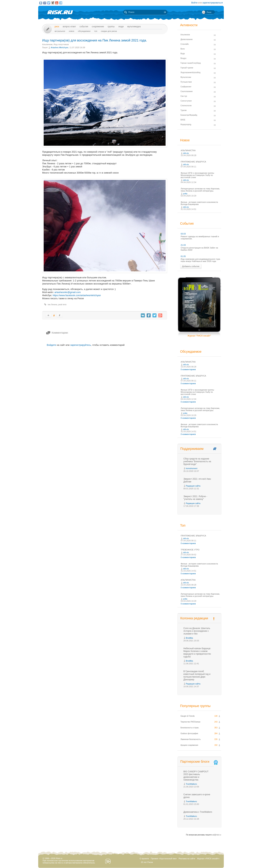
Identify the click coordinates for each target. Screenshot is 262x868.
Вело (183, 49)
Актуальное (60, 31)
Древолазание (187, 39)
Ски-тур (184, 96)
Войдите (51, 345)
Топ (96, 31)
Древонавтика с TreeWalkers (198, 812)
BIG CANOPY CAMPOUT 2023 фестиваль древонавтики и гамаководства (196, 776)
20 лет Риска (147, 862)
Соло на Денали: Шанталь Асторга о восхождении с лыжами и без (197, 631)
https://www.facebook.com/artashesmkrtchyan (77, 295)
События (84, 27)
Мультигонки (186, 77)
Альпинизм (47, 44)
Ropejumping (186, 125)
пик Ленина (52, 305)
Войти (194, 3)
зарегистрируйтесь (81, 345)
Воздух (183, 58)
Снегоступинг (186, 101)
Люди (121, 27)
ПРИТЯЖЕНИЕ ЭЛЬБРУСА (193, 162)
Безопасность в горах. (190, 728)
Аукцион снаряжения (189, 745)
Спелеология (186, 106)
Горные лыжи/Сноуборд (191, 63)
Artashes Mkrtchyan (59, 47)
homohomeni (192, 468)
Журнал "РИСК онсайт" (199, 336)
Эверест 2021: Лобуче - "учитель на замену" (195, 498)
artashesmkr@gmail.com (68, 292)
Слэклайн (185, 44)
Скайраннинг (186, 87)
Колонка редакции (194, 618)
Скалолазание (187, 91)
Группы (111, 27)
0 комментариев (188, 369)
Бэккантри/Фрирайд (189, 115)
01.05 (183, 256)
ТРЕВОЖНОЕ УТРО (190, 550)
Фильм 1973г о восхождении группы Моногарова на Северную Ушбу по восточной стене (197, 175)
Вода (183, 54)
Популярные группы (195, 706)
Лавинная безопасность (191, 739)
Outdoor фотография (189, 733)
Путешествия (186, 82)
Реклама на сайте (187, 859)
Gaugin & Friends (188, 716)
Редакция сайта (193, 486)
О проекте (144, 859)
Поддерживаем (192, 449)
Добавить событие (191, 266)
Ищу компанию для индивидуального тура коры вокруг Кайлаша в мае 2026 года (200, 260)
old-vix (186, 153)
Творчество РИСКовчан (190, 722)
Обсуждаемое (84, 31)
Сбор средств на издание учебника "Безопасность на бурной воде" (197, 461)
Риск (57, 27)
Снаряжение (98, 27)
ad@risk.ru (217, 835)
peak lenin (62, 305)
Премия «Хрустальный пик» (164, 859)
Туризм (183, 110)
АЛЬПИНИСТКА (188, 150)
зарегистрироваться (213, 3)
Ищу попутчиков (61, 44)
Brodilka (189, 638)
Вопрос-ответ (69, 27)
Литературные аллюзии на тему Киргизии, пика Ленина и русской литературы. (200, 190)
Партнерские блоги (199, 762)
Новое (72, 31)
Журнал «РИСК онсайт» (208, 859)
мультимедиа (134, 27)
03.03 (183, 234)
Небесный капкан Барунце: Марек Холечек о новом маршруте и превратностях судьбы (197, 653)
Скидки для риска (109, 31)
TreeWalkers (191, 784)
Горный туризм (187, 68)
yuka (185, 194)
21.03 (183, 245)
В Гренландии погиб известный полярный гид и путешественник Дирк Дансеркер (197, 675)
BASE (183, 120)
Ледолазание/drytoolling (190, 72)
